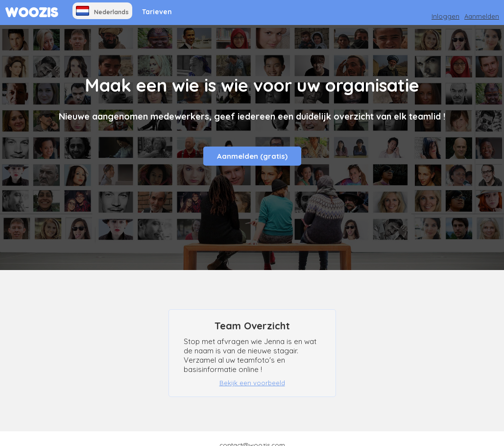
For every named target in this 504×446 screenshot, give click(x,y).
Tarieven (157, 12)
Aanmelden (482, 16)
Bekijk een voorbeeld (252, 383)
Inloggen (445, 16)
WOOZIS (31, 12)
